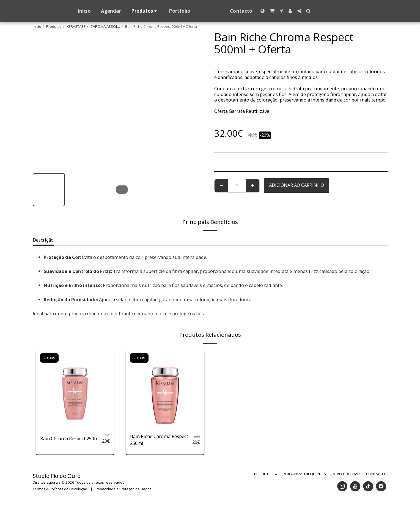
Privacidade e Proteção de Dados (124, 489)
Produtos (54, 26)
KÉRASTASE (76, 26)
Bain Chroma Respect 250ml (70, 438)
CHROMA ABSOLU (105, 26)
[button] (283, 11)
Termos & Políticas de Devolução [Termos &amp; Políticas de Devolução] (60, 489)
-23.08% (49, 358)
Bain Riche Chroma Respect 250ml (159, 440)
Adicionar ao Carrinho (297, 185)
